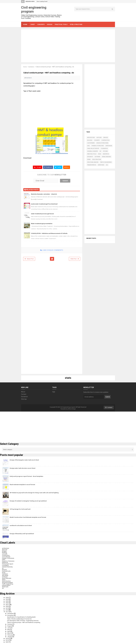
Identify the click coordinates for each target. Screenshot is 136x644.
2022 (8, 603)
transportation (92, 165)
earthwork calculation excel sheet (21, 525)
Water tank (101, 165)
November (11, 615)
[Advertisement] (68, 46)
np (100, 151)
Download (27, 158)
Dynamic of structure (98, 146)
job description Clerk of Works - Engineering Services (24, 620)
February (10, 635)
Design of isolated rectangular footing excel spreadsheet (28, 501)
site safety (90, 157)
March (10, 633)
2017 (8, 611)
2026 (8, 597)
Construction (105, 140)
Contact (24, 394)
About (23, 392)
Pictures (105, 151)
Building (90, 140)
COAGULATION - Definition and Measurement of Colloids (50, 233)
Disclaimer (24, 397)
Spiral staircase (106, 157)
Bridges (106, 138)
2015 (8, 640)
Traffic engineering (106, 162)
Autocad (99, 138)
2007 (8, 642)
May (9, 629)
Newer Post (31, 259)
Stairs (89, 159)
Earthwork (109, 146)
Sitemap (24, 399)
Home (25, 67)
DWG (88, 146)
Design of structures (102, 143)
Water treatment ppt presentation (42, 224)
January (10, 636)
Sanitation (32, 67)
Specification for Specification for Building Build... (23, 617)
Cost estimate (91, 143)
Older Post (73, 259)
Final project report (93, 148)
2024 (8, 599)
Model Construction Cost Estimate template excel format (28, 517)
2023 (8, 601)
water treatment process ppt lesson (43, 214)
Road (100, 154)
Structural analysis (93, 162)
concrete (97, 140)
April (9, 631)
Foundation (104, 148)
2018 (8, 610)
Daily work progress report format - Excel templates (26, 476)
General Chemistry (92, 151)
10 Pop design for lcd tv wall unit (20, 509)
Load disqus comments (52, 250)
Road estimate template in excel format (22, 484)
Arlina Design (72, 409)
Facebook (48, 167)
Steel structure (97, 159)
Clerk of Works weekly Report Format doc (20, 619)
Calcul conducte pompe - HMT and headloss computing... (25, 622)
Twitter (58, 167)
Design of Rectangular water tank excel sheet (24, 460)
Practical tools (92, 154)
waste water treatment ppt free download (45, 204)
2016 (8, 638)
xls (107, 165)
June (9, 627)
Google (37, 167)
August (10, 626)
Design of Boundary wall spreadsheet (22, 534)
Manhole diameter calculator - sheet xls (44, 194)
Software (97, 157)
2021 (8, 604)
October (10, 624)
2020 (8, 606)
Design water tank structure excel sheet (22, 468)
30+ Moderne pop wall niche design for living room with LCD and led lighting (34, 493)
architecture (91, 138)
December (11, 613)
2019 (8, 608)
